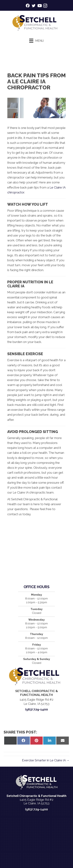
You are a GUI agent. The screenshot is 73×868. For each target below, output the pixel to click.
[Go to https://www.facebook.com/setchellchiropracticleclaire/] (28, 6)
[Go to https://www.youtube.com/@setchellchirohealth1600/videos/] (39, 6)
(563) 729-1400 (36, 709)
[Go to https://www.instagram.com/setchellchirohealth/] (45, 6)
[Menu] (36, 41)
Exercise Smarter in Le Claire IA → (46, 760)
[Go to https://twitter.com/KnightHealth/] (34, 6)
